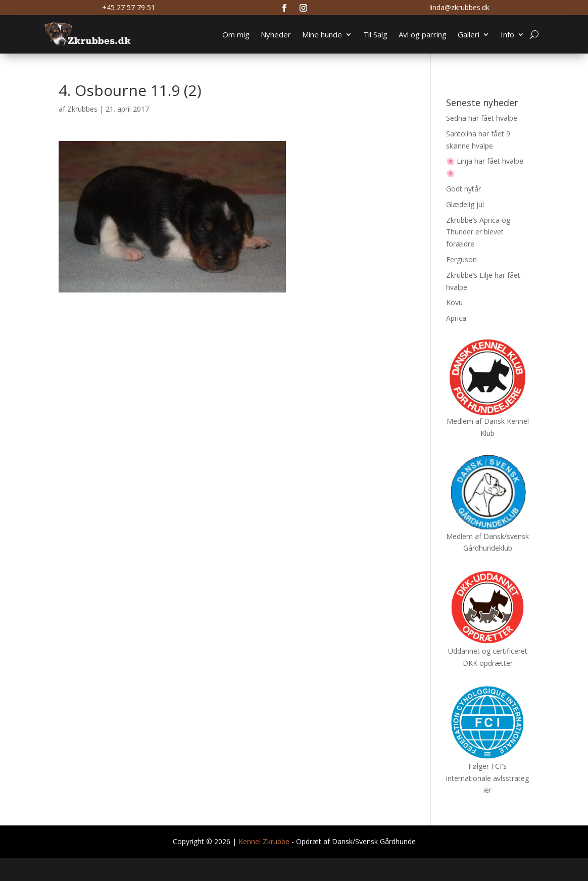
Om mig (236, 34)
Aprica (456, 318)
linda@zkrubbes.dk (459, 7)
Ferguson (461, 259)
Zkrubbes (82, 109)
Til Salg (375, 34)
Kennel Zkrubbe (264, 841)
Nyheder (276, 34)
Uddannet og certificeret (488, 651)
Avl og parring (423, 34)
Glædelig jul (465, 204)
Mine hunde (322, 34)
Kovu (454, 302)
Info (507, 34)
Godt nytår (463, 189)
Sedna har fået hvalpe (482, 118)
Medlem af (464, 421)
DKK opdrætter (488, 663)
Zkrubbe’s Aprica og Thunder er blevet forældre (478, 232)
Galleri (469, 34)
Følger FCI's (487, 766)
